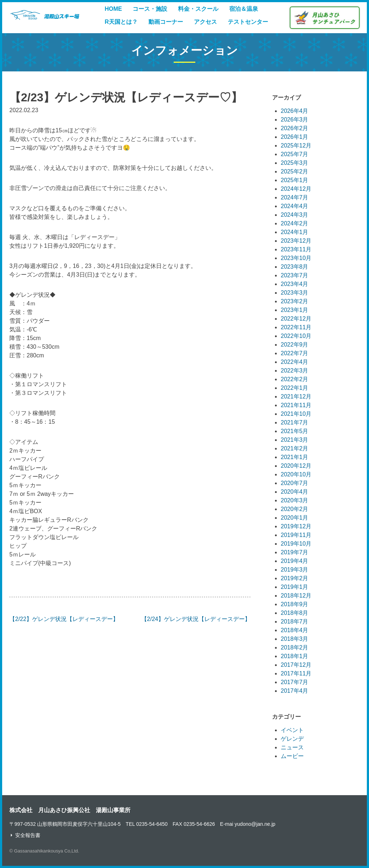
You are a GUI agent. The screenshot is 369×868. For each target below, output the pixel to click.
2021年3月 (295, 440)
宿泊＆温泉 (244, 9)
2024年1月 (295, 232)
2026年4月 (295, 111)
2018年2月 (295, 647)
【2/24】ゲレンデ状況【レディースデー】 (196, 619)
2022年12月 (296, 319)
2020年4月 (295, 492)
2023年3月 (295, 293)
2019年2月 (295, 578)
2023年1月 (295, 310)
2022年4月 (295, 362)
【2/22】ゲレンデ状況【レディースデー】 (64, 619)
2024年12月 (296, 189)
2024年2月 (295, 223)
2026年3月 (295, 120)
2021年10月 (296, 414)
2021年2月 (295, 448)
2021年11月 (296, 405)
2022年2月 (295, 379)
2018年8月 (295, 613)
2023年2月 (295, 301)
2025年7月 (295, 154)
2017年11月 (296, 673)
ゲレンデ (292, 739)
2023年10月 (296, 258)
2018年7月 (295, 622)
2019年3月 (295, 570)
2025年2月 (295, 171)
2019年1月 (295, 587)
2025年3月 (295, 163)
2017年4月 (295, 691)
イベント (292, 730)
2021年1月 (295, 457)
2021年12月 (296, 396)
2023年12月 (296, 241)
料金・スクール (198, 9)
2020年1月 (295, 518)
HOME (113, 9)
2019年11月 (296, 535)
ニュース (292, 747)
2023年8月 (295, 267)
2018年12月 (296, 596)
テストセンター (248, 22)
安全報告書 (28, 835)
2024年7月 (295, 197)
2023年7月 (295, 275)
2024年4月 (295, 206)
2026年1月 (295, 137)
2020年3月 (295, 500)
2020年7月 (295, 483)
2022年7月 (295, 353)
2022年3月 (295, 371)
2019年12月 (296, 526)
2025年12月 (296, 146)
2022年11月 (296, 327)
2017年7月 (295, 682)
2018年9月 (295, 604)
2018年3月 (295, 639)
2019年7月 (295, 552)
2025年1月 (295, 180)
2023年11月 (296, 249)
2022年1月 (295, 388)
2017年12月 (296, 665)
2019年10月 (296, 544)
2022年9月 (295, 345)
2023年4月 (295, 284)
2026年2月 (295, 128)
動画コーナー (166, 22)
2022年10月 (296, 336)
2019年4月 (295, 561)
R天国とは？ (121, 22)
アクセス (205, 22)
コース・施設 (150, 9)
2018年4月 (295, 630)
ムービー (292, 756)
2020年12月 (296, 466)
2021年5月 (295, 431)
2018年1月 (295, 656)
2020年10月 (296, 474)
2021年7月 (295, 422)
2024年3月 (295, 215)
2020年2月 (295, 509)
